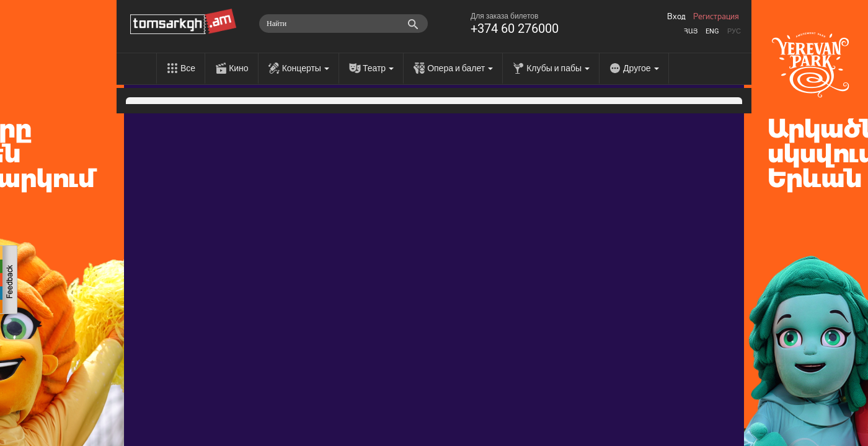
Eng (712, 31)
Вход (676, 17)
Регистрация (716, 17)
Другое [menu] (641, 68)
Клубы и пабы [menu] (558, 68)
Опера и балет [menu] (460, 68)
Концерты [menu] (306, 68)
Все (188, 68)
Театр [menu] (378, 68)
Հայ (691, 31)
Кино (239, 68)
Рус (734, 31)
